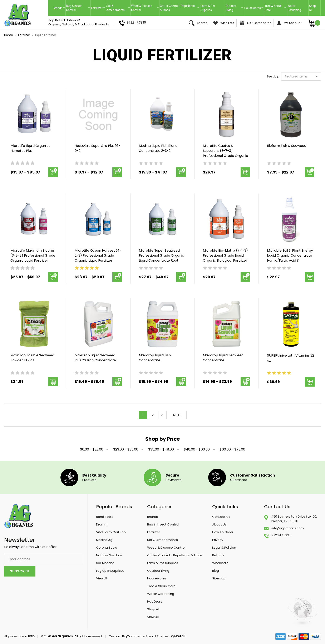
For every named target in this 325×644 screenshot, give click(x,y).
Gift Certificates (256, 23)
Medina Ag (104, 540)
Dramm (102, 524)
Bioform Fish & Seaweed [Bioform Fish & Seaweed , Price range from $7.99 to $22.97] (287, 146)
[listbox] (301, 76)
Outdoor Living (234, 8)
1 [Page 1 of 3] (143, 415)
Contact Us (221, 517)
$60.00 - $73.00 (232, 449)
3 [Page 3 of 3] (162, 415)
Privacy (218, 540)
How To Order (223, 532)
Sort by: (273, 76)
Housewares (254, 8)
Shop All (312, 8)
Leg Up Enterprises (110, 571)
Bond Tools (105, 517)
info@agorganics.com (288, 528)
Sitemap (219, 578)
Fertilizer (98, 8)
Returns (218, 555)
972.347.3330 (132, 23)
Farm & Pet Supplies (208, 8)
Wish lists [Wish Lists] (224, 23)
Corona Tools (107, 547)
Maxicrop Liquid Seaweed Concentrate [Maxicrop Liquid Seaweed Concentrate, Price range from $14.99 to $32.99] (223, 358)
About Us (219, 524)
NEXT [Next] (177, 415)
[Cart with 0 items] (314, 23)
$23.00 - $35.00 (126, 449)
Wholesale (220, 563)
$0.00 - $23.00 (92, 449)
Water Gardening (294, 8)
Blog (216, 571)
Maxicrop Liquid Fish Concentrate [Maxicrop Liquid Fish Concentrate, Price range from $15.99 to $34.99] (155, 358)
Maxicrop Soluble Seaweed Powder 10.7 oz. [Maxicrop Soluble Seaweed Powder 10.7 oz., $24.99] (32, 358)
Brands (59, 8)
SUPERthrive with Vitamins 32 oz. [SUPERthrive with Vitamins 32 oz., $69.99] (291, 358)
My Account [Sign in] (289, 23)
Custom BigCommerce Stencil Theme (138, 636)
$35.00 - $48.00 (161, 449)
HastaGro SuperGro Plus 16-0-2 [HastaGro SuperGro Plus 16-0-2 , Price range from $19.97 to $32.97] (97, 148)
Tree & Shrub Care (275, 8)
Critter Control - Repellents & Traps (180, 8)
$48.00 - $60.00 (197, 449)
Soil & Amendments (118, 8)
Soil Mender (105, 563)
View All (102, 578)
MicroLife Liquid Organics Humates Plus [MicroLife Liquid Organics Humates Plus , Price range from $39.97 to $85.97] (30, 148)
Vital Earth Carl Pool (111, 532)
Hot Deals (155, 601)
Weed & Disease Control (145, 8)
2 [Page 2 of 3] (153, 415)
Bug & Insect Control (78, 8)
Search (198, 23)
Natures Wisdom (109, 555)
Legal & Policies (224, 547)
